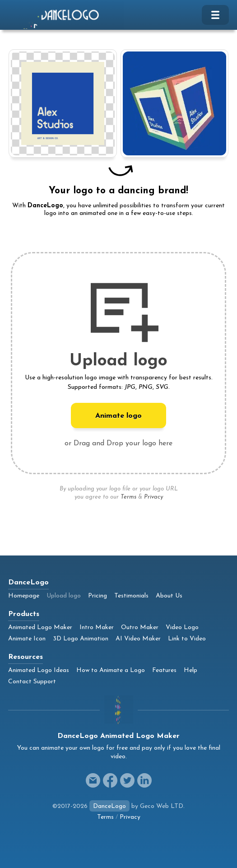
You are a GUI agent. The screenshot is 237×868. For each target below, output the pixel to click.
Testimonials (131, 596)
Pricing (98, 596)
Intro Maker (97, 628)
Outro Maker (140, 628)
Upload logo (64, 596)
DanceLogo (109, 806)
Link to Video (187, 639)
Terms (128, 497)
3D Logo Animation (81, 639)
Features (164, 670)
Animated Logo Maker (40, 628)
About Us (169, 596)
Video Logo (182, 628)
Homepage (24, 596)
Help (191, 670)
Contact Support (32, 682)
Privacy (153, 497)
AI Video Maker (138, 639)
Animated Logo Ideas (39, 670)
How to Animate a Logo (111, 670)
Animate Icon (27, 639)
